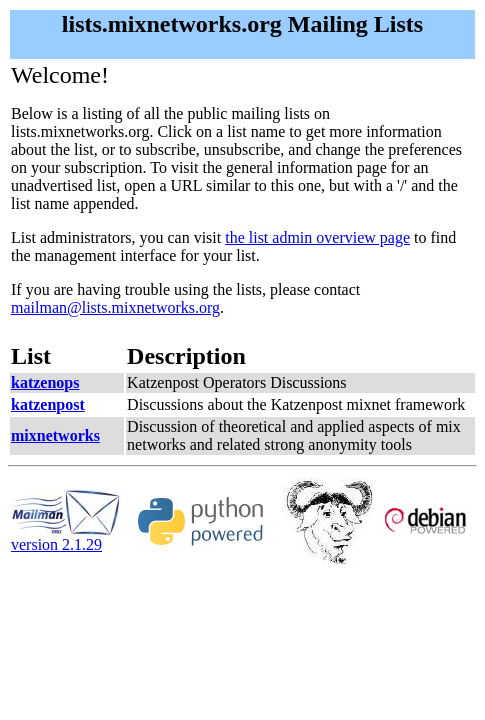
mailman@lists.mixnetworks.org (115, 307)
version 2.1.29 (66, 537)
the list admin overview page (317, 237)
